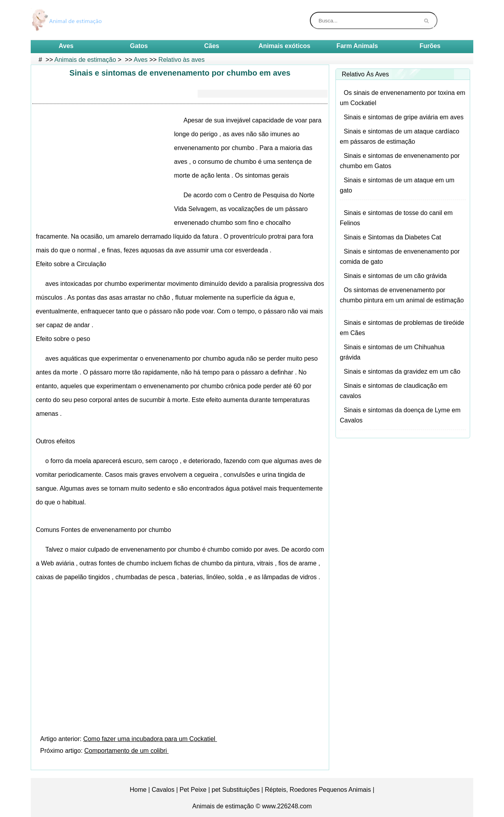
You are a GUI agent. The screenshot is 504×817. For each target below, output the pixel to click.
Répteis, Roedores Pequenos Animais (318, 790)
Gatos (139, 46)
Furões (430, 46)
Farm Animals (357, 46)
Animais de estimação (85, 60)
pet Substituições (236, 790)
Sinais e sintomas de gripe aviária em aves (404, 117)
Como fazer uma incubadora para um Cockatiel (150, 739)
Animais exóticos (285, 46)
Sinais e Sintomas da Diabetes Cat (392, 237)
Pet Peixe (193, 790)
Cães (211, 46)
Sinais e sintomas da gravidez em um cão (402, 371)
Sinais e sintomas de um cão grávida (395, 276)
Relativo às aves (181, 60)
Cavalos (163, 790)
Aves (66, 46)
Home (138, 790)
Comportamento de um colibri (126, 751)
